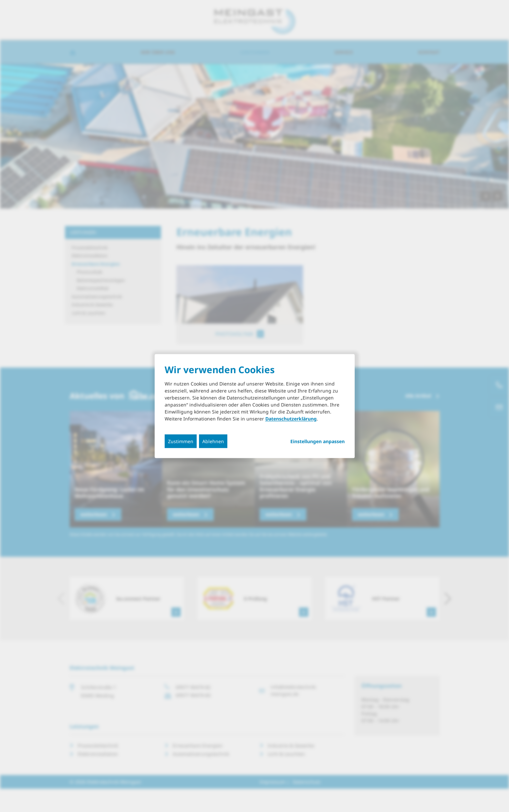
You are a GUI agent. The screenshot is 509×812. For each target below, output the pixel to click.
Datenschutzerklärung (291, 419)
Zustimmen (181, 441)
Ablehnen (213, 441)
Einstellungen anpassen (317, 441)
